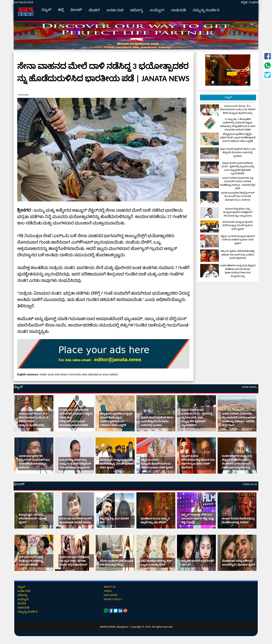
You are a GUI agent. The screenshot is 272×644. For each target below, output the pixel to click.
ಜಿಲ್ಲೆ (61, 10)
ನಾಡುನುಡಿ (178, 10)
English (254, 2)
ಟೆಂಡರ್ (94, 10)
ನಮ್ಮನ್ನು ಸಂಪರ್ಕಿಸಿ (206, 10)
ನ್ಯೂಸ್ (46, 10)
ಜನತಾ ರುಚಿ (115, 10)
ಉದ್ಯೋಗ (157, 10)
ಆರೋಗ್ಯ (137, 10)
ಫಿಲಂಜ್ (76, 10)
